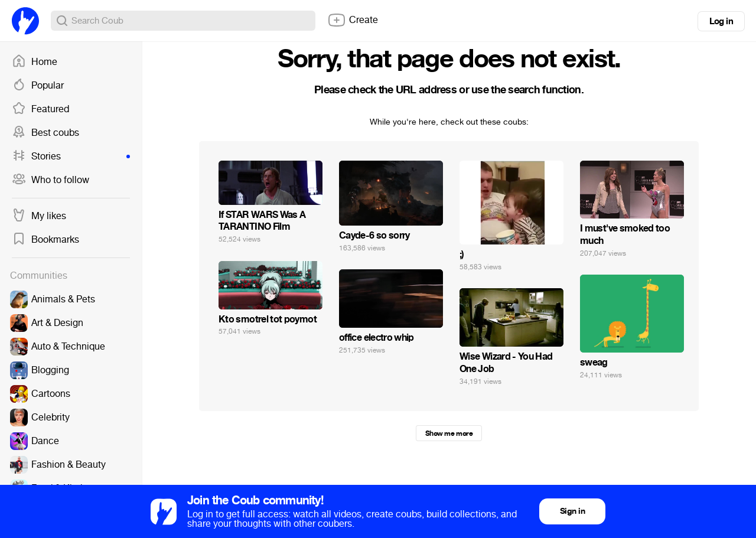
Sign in (572, 511)
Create (353, 20)
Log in (721, 21)
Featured (40, 109)
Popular (38, 86)
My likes (39, 216)
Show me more (449, 433)
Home (35, 62)
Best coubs (45, 133)
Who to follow (50, 180)
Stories (71, 156)
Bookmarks (45, 240)
